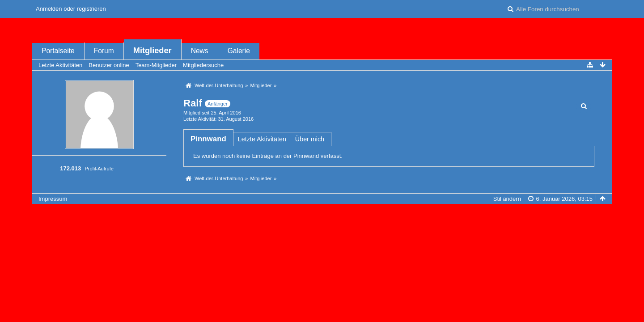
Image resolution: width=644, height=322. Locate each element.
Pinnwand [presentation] (208, 139)
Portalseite (58, 51)
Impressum (53, 199)
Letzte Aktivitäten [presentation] (262, 139)
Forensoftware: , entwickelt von (322, 214)
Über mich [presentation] (310, 139)
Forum (104, 51)
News (200, 51)
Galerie (239, 51)
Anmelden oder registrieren (71, 9)
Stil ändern (507, 199)
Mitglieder (153, 51)
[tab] (208, 139)
